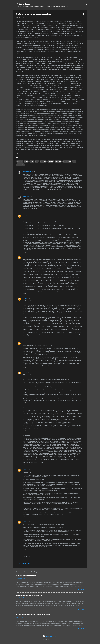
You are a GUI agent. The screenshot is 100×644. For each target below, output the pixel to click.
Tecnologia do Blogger (50, 636)
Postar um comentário (24, 563)
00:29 (24, 367)
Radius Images (54, 640)
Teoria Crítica (21, 165)
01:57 (24, 549)
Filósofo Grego (24, 4)
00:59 (24, 252)
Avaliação (20, 161)
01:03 (24, 403)
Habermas (58, 161)
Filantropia (43, 161)
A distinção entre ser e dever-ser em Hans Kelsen (33, 615)
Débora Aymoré (27, 172)
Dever (32, 161)
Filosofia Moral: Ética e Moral (26, 576)
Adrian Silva (26, 197)
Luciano (25, 216)
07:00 (24, 465)
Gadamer (51, 161)
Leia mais (81, 590)
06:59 (24, 431)
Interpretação (67, 161)
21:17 (24, 192)
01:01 (24, 294)
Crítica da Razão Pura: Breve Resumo (29, 595)
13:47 (24, 559)
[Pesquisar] (86, 5)
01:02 (24, 338)
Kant (74, 161)
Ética (37, 161)
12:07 (24, 517)
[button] (83, 14)
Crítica (26, 161)
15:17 (24, 211)
